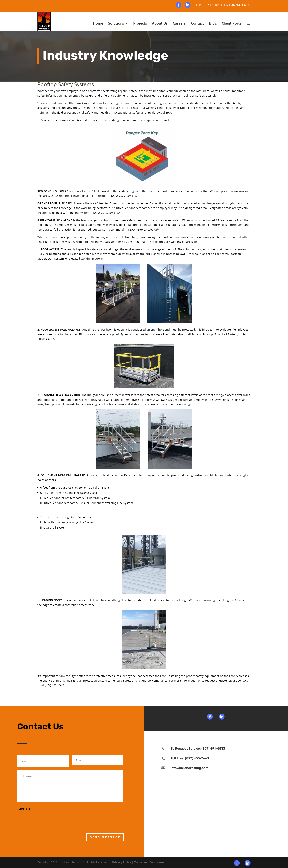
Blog (213, 24)
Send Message (105, 837)
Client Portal (232, 24)
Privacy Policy (122, 862)
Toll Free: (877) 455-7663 (190, 758)
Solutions (116, 24)
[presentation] (47, 819)
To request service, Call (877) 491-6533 (223, 5)
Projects (140, 24)
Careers (179, 24)
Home (98, 24)
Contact (197, 24)
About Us (160, 24)
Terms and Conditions (149, 862)
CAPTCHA (24, 809)
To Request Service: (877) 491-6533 (198, 749)
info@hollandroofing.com (189, 768)
